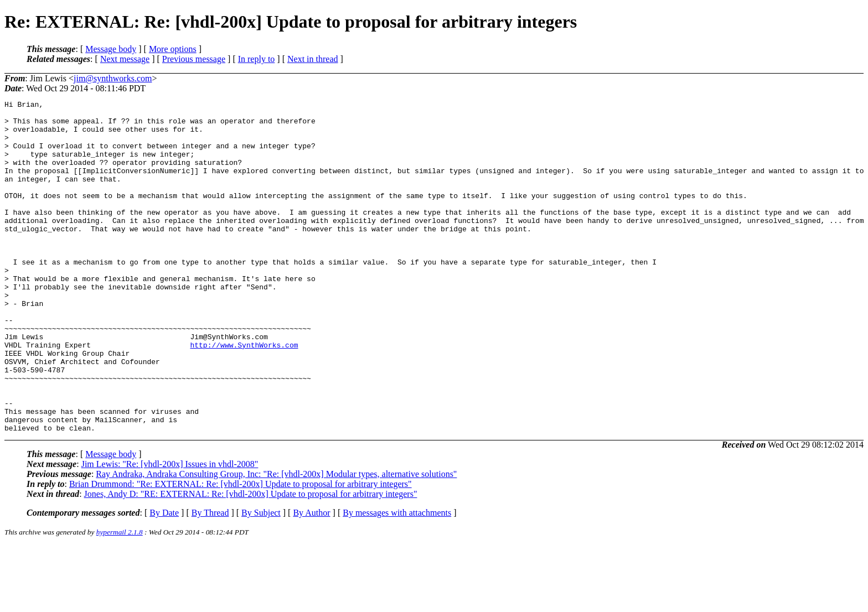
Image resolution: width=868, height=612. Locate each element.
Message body (111, 49)
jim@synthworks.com (113, 78)
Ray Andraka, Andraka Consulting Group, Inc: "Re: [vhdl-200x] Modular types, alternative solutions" (276, 540)
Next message (125, 59)
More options (173, 49)
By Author (311, 579)
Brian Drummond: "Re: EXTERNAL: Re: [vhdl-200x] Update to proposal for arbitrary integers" (241, 550)
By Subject (261, 579)
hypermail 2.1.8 (120, 598)
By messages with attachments (397, 579)
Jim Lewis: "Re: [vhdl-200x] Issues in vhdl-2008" (170, 530)
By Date (164, 579)
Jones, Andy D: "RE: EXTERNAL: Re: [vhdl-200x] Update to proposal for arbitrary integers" (251, 560)
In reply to (257, 59)
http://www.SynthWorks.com (244, 395)
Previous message (194, 59)
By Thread (210, 579)
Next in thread (313, 59)
